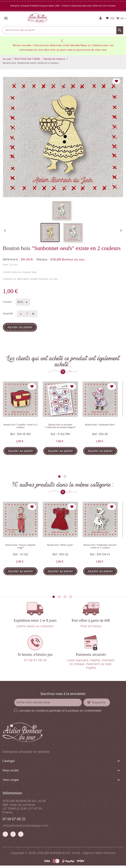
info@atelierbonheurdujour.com (25, 826)
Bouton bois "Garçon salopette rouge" (20, 546)
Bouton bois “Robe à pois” (60, 545)
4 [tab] (71, 597)
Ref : (13, 434)
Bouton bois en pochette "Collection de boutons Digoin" (60, 426)
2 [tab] (65, 476)
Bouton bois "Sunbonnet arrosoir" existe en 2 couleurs (100, 546)
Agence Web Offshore (99, 853)
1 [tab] (59, 476)
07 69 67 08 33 (14, 819)
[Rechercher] (63, 30)
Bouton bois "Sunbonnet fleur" (100, 425)
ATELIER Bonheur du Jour (67, 260)
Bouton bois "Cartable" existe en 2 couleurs (21, 426)
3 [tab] (65, 597)
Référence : (11, 260)
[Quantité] (27, 314)
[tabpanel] (20, 424)
